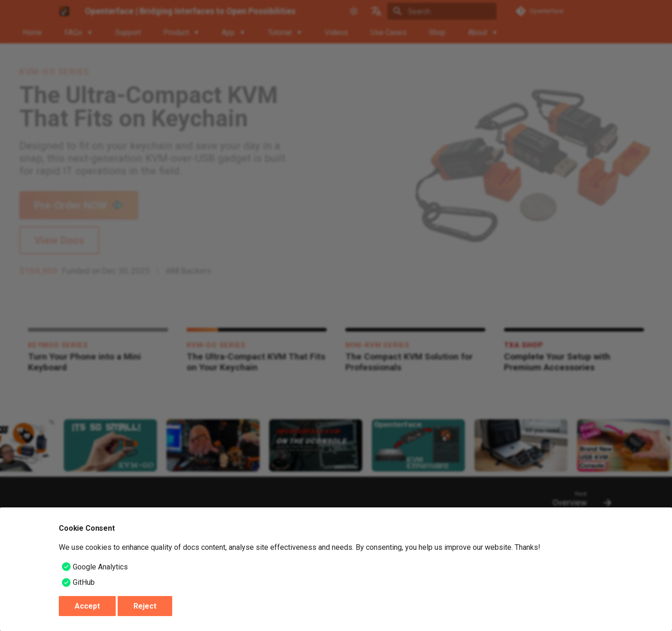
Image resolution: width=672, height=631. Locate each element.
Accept (87, 606)
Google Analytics (100, 567)
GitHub (84, 582)
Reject (145, 606)
